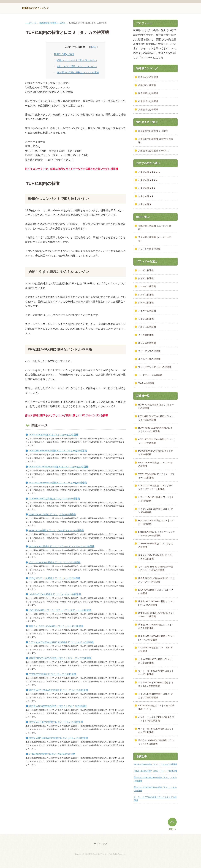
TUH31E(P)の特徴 (64, 54)
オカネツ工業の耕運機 (149, 359)
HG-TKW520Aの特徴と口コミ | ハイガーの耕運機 (55, 594)
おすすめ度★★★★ (148, 180)
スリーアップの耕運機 (149, 351)
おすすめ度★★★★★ (149, 172)
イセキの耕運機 (146, 335)
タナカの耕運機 (146, 303)
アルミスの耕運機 (147, 327)
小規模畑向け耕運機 (148, 101)
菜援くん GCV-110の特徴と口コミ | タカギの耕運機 (56, 626)
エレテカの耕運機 (147, 343)
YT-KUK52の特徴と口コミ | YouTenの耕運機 (52, 754)
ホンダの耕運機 (146, 270)
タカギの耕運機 (146, 295)
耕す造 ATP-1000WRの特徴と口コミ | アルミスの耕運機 (58, 738)
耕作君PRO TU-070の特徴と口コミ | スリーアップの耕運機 (60, 658)
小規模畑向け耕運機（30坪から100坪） (156, 141)
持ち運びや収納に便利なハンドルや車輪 (78, 72)
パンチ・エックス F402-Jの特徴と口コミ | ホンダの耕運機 (156, 719)
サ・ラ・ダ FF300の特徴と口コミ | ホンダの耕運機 (155, 673)
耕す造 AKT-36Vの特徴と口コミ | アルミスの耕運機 (56, 722)
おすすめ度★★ (146, 196)
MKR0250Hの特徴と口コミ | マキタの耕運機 (52, 514)
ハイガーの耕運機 (147, 311)
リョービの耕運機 (147, 286)
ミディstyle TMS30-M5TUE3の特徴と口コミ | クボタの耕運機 (61, 642)
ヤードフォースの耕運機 (150, 375)
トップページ (31, 23)
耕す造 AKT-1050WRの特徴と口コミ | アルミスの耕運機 (58, 690)
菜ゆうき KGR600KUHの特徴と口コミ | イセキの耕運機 (156, 742)
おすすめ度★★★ (147, 188)
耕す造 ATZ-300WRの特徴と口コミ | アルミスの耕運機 (58, 706)
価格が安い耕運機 (147, 85)
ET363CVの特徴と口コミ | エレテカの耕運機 (52, 674)
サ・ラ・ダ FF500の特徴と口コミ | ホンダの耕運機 (155, 730)
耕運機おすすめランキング (35, 8)
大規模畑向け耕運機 (148, 109)
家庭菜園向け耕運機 (148, 93)
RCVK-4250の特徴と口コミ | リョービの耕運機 (53, 435)
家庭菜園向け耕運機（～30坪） (53, 23)
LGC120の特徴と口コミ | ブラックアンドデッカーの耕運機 (60, 610)
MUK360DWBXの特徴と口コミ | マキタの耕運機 (54, 499)
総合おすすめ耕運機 (148, 77)
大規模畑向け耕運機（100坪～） (154, 151)
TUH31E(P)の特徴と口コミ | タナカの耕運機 (156, 545)
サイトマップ (100, 844)
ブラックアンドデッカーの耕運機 (155, 367)
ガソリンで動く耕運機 (149, 249)
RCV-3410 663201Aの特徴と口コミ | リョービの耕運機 (58, 451)
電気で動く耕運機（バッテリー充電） (155, 239)
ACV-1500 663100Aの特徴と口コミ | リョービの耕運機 (58, 483)
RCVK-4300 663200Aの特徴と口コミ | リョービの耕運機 (59, 467)
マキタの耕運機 (146, 319)
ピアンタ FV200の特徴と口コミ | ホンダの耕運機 (55, 562)
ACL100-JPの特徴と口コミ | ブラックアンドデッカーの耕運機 (61, 546)
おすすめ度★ (145, 204)
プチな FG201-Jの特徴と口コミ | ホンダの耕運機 (54, 578)
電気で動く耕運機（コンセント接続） (155, 227)
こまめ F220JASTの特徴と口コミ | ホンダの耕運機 (155, 661)
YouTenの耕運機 (146, 383)
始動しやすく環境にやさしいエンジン (77, 67)
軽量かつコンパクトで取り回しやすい (77, 60)
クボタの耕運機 (146, 278)
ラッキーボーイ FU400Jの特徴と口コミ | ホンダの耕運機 (156, 684)
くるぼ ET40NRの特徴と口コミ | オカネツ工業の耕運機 (156, 696)
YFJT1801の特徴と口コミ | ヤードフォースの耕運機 (56, 530)
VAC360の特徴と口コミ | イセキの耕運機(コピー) (156, 707)
